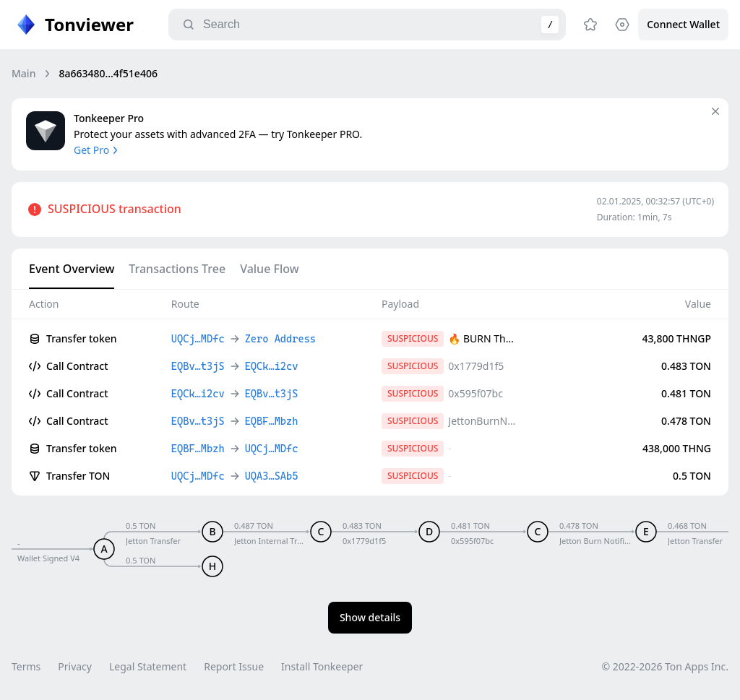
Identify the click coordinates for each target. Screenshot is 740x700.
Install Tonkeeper (322, 666)
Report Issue (234, 666)
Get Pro (97, 150)
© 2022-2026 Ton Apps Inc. (665, 666)
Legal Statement (148, 666)
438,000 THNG (677, 448)
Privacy (75, 666)
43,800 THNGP (677, 338)
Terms (26, 666)
